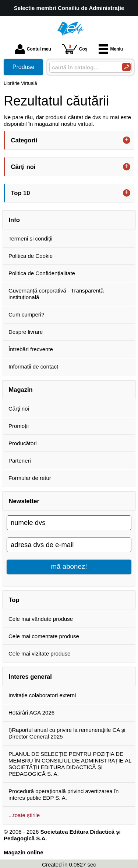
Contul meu (33, 49)
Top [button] (14, 600)
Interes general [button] (30, 677)
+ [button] (127, 140)
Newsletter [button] (24, 501)
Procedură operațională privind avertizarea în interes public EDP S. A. (63, 794)
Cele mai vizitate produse (39, 653)
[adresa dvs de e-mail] (69, 545)
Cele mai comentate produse (44, 636)
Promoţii (19, 426)
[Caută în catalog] (126, 67)
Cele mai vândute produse (41, 619)
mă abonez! (69, 566)
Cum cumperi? (26, 314)
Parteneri (20, 461)
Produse (24, 67)
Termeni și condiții (30, 238)
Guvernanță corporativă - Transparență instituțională (56, 294)
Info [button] (14, 220)
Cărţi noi (19, 409)
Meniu (111, 49)
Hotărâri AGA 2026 (31, 713)
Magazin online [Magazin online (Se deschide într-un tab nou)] (24, 852)
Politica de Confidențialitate (42, 273)
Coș (75, 49)
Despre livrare (26, 332)
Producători (23, 443)
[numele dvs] (69, 523)
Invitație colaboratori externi (42, 695)
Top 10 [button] (21, 193)
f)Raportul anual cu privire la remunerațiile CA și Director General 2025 (67, 733)
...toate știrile (24, 815)
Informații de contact (33, 366)
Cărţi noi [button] (23, 167)
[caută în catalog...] (83, 67)
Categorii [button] (24, 140)
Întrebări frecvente (31, 349)
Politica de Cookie (31, 256)
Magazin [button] (21, 390)
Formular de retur (30, 478)
